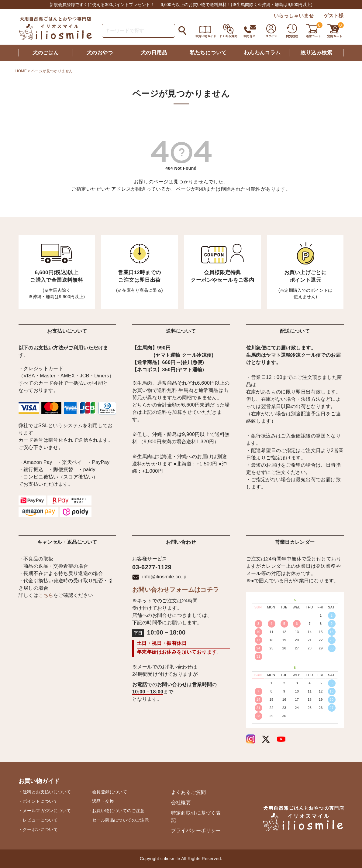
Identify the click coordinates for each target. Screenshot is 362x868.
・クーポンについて (38, 829)
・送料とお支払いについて (45, 792)
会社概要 (181, 803)
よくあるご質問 (189, 792)
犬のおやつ (100, 53)
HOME (21, 71)
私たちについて (208, 53)
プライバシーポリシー (196, 831)
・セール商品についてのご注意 (119, 820)
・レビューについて (38, 820)
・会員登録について (108, 792)
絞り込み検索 (316, 53)
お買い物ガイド (39, 781)
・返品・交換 (101, 801)
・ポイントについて (38, 801)
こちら (46, 595)
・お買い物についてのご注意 (116, 811)
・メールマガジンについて (45, 811)
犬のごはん (46, 53)
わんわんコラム (262, 53)
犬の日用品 (154, 53)
